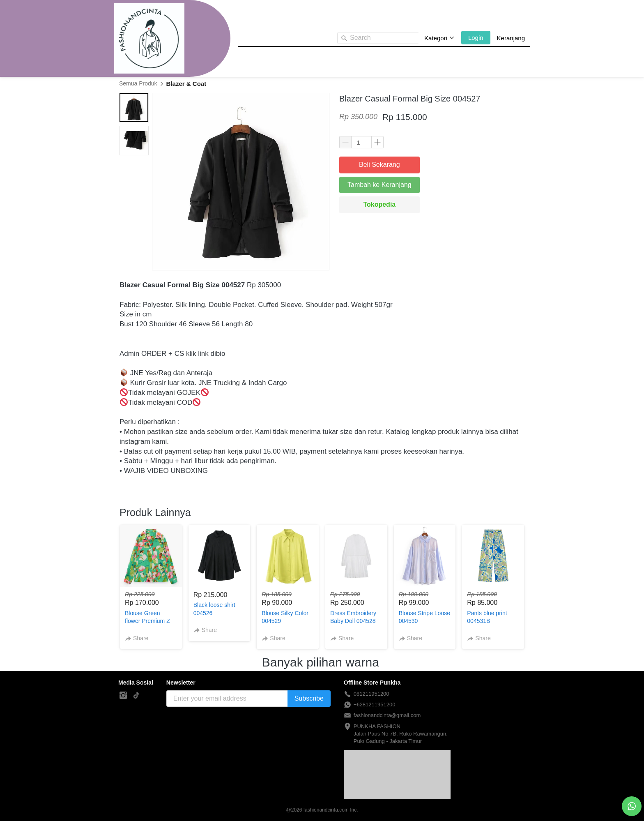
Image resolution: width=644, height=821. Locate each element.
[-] (123, 696)
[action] (632, 806)
